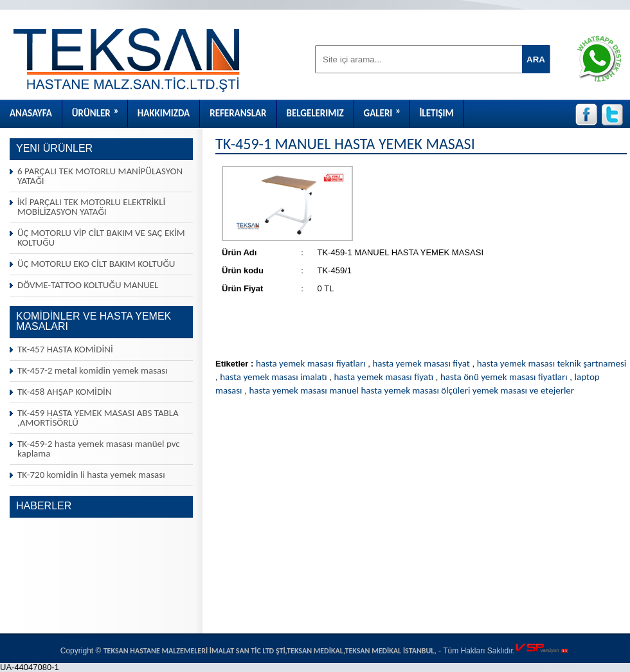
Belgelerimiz (315, 113)
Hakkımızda (164, 113)
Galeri (387, 109)
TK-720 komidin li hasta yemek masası (91, 475)
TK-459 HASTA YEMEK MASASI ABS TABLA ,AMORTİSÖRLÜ (98, 418)
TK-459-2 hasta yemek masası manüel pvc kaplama (99, 449)
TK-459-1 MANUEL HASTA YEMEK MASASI (345, 144)
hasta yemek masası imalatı (273, 377)
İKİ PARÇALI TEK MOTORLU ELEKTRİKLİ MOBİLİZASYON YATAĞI (91, 207)
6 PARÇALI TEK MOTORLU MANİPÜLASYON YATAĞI (100, 176)
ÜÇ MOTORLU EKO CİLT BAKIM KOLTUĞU (96, 264)
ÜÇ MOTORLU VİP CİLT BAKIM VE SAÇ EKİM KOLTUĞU (101, 238)
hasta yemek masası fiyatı (383, 377)
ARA (536, 59)
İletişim (436, 113)
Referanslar (238, 113)
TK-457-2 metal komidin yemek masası (93, 370)
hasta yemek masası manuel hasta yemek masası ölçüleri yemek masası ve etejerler (411, 390)
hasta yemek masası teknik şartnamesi (552, 363)
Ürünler (100, 109)
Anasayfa (31, 113)
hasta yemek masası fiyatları (311, 363)
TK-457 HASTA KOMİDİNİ (65, 349)
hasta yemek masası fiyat (421, 363)
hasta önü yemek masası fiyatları (504, 377)
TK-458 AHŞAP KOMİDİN (65, 392)
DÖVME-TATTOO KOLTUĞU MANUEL (88, 285)
